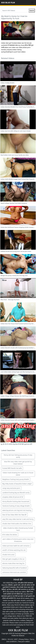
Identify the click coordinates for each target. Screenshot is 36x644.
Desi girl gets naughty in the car (13, 559)
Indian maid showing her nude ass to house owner (18, 474)
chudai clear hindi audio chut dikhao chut (17, 524)
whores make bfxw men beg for (13, 563)
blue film (5, 585)
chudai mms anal (8, 555)
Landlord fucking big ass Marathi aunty (16, 493)
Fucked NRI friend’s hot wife (12, 468)
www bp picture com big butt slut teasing (17, 510)
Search (32, 11)
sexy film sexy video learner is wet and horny (18, 519)
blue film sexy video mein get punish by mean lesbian (18, 463)
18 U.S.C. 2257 (13, 639)
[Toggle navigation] (32, 3)
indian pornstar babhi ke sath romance (16, 546)
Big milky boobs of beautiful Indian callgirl (17, 484)
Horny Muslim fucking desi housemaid (16, 501)
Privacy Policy (24, 639)
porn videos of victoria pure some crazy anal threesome (18, 540)
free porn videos (24, 642)
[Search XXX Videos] (15, 11)
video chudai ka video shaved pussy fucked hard (18, 529)
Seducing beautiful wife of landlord (15, 568)
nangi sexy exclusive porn (11, 488)
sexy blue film (28, 594)
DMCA (4, 639)
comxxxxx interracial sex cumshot (14, 572)
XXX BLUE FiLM (8, 3)
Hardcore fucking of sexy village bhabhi (16, 506)
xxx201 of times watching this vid (14, 550)
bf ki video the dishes (10, 535)
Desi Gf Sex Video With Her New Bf (14, 515)
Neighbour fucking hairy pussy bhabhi (16, 479)
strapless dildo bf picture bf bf (13, 497)
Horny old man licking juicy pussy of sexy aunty (18, 456)
